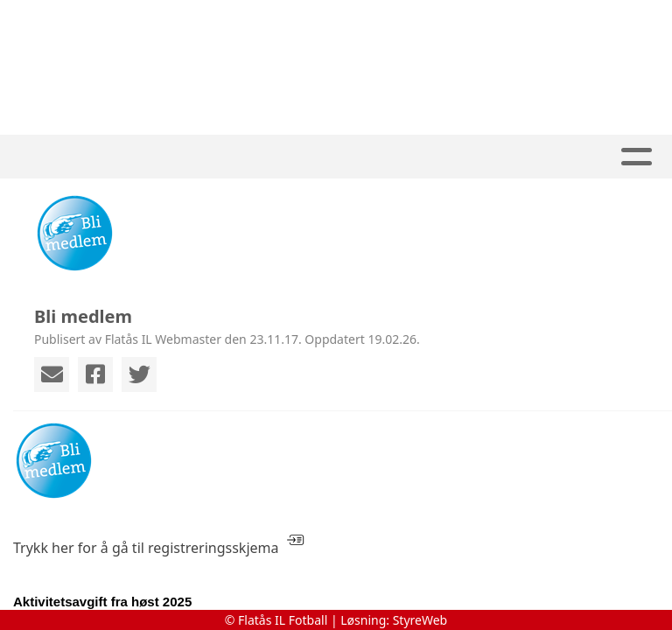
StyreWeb (420, 620)
